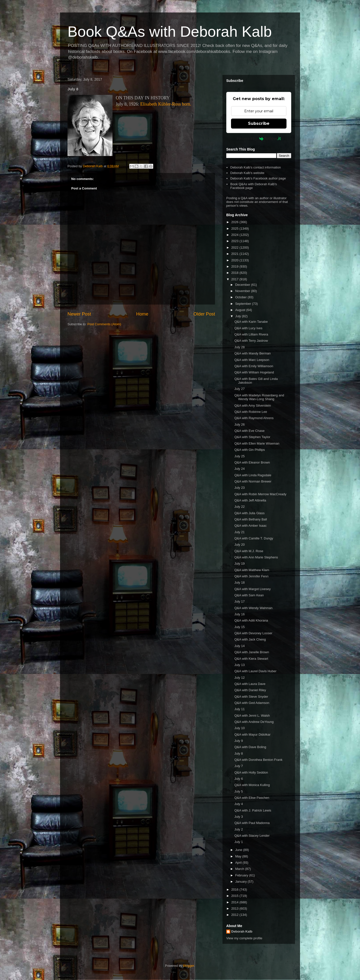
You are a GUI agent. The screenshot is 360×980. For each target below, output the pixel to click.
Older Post (204, 314)
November (243, 291)
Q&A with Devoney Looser (253, 633)
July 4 (238, 804)
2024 (235, 235)
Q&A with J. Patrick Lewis (253, 810)
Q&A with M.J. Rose (249, 551)
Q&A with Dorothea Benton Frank (258, 760)
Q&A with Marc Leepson (252, 360)
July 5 (238, 791)
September (244, 304)
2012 (235, 915)
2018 (235, 273)
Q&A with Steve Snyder (251, 697)
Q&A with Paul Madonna (252, 823)
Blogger (188, 966)
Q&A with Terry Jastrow (251, 341)
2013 (235, 908)
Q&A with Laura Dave (250, 684)
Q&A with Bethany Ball (250, 519)
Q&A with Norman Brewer (253, 481)
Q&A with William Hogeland (254, 372)
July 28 (239, 347)
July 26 (239, 424)
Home (142, 314)
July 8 (238, 753)
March (240, 869)
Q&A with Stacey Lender (252, 836)
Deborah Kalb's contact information (255, 167)
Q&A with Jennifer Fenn (251, 576)
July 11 (239, 709)
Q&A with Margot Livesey (252, 589)
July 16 (239, 614)
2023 (235, 241)
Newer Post (79, 314)
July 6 (238, 779)
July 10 (239, 728)
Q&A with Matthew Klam (252, 570)
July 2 (238, 829)
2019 (235, 266)
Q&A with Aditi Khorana (251, 620)
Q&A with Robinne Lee (251, 412)
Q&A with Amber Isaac (250, 526)
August (241, 310)
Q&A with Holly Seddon (251, 772)
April (239, 863)
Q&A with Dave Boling (250, 747)
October (241, 297)
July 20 (239, 545)
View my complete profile (244, 938)
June (239, 850)
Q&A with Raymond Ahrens (254, 418)
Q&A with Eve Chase (249, 431)
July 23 (239, 488)
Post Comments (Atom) (104, 324)
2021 (235, 254)
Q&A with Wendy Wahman (253, 608)
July (239, 316)
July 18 (239, 582)
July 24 (239, 469)
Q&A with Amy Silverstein (252, 406)
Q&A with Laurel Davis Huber (255, 671)
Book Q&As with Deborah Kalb (170, 32)
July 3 (238, 817)
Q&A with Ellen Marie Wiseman (257, 443)
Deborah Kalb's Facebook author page (258, 178)
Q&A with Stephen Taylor (252, 437)
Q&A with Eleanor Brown (252, 462)
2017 (235, 279)
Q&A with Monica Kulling (252, 785)
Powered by (259, 139)
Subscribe (259, 123)
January (241, 882)
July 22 (239, 507)
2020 (235, 260)
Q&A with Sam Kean (249, 595)
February (242, 875)
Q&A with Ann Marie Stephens (256, 557)
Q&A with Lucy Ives (248, 328)
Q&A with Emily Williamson (254, 366)
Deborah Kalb (242, 931)
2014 (235, 902)
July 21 (239, 532)
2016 (235, 890)
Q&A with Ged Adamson (252, 703)
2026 (235, 222)
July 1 (238, 842)
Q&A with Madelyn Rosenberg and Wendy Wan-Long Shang (259, 397)
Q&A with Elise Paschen (252, 798)
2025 (235, 229)
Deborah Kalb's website (247, 173)
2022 (235, 247)
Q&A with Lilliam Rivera (251, 334)
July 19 (239, 564)
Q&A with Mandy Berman (252, 353)
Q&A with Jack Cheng (250, 639)
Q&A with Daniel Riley (250, 690)
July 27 (239, 389)
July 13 (239, 665)
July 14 (239, 646)
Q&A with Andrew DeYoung (254, 722)
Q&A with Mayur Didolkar (252, 735)
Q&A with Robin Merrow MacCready (260, 494)
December (243, 285)
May (239, 856)
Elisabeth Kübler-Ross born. (166, 104)
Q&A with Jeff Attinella (250, 500)
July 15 (239, 627)
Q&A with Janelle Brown (252, 652)
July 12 (239, 678)
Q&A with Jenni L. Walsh (252, 716)
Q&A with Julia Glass (249, 513)
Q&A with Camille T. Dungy (254, 538)
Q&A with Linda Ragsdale (253, 475)
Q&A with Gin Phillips (249, 450)
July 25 (239, 456)
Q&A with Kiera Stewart (251, 659)
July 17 (239, 601)
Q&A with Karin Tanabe (251, 322)
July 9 (238, 741)
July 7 (238, 766)
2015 (235, 896)
